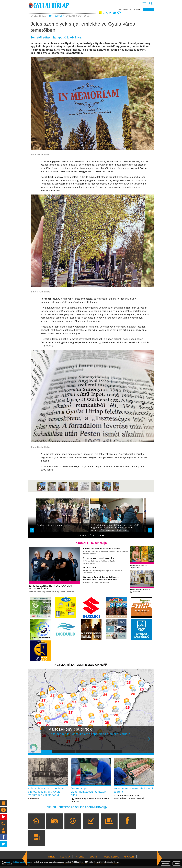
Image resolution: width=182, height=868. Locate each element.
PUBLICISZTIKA (111, 859)
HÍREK (51, 859)
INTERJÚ (80, 859)
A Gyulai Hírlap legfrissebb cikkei (78, 665)
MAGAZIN (129, 859)
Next (150, 741)
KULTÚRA (60, 16)
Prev (45, 741)
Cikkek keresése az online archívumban (73, 809)
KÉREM (177, 864)
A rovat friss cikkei (89, 543)
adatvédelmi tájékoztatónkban (18, 862)
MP (51, 16)
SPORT (94, 859)
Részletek (166, 864)
